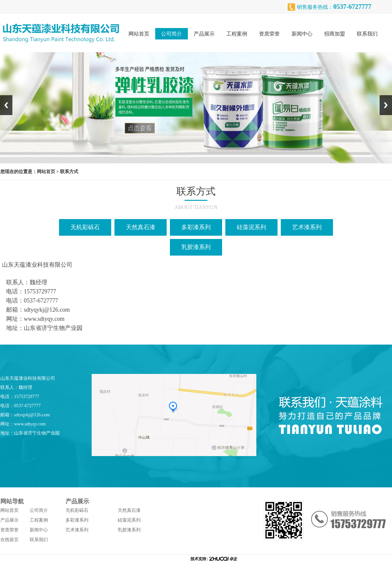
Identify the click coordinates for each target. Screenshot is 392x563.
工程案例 (237, 34)
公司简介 (172, 34)
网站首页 (139, 34)
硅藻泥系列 (251, 227)
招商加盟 (335, 34)
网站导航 (12, 501)
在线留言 (9, 540)
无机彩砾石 (85, 227)
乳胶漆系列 (196, 247)
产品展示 (204, 34)
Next (386, 105)
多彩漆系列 (196, 227)
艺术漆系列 (307, 227)
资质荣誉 (269, 34)
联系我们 (367, 34)
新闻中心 (302, 34)
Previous (6, 105)
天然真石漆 (141, 227)
